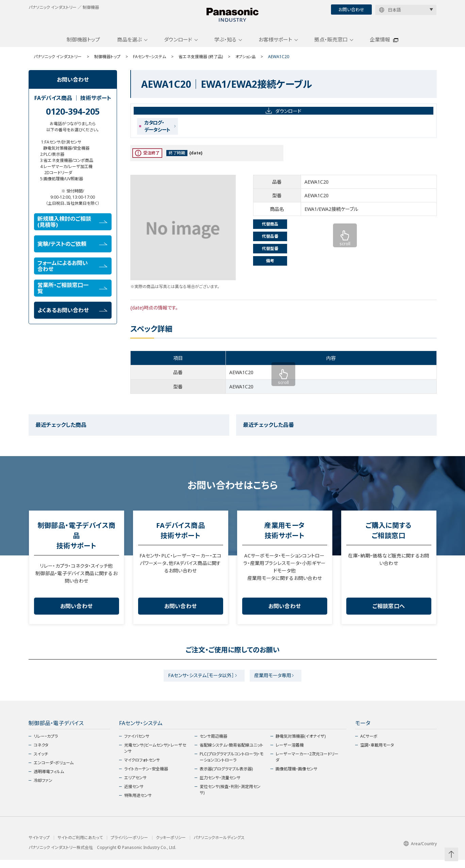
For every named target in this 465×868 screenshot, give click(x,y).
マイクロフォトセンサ (142, 768)
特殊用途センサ (138, 804)
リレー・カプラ (46, 744)
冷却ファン (43, 789)
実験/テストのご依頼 (72, 249)
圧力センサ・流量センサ (220, 786)
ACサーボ (369, 744)
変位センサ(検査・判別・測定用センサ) (230, 798)
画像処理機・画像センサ (296, 777)
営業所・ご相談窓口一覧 (72, 294)
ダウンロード (178, 45)
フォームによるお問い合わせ (72, 271)
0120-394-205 (73, 117)
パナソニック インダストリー (58, 62)
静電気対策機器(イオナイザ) (301, 744)
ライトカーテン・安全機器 (146, 777)
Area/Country (420, 852)
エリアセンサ (135, 786)
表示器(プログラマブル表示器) (226, 777)
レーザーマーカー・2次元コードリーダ (307, 765)
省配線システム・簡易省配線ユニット (231, 753)
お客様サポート (275, 45)
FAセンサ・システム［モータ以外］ (199, 682)
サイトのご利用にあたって (80, 846)
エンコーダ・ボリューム (54, 771)
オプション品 (246, 62)
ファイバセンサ (137, 744)
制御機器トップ (83, 45)
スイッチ (41, 762)
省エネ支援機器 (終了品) (201, 62)
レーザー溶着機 (290, 753)
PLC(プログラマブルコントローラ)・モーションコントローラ (231, 765)
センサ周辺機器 (213, 744)
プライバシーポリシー (129, 846)
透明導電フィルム (49, 780)
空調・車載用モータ (377, 753)
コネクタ (41, 753)
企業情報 (380, 45)
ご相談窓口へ (389, 612)
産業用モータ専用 (275, 682)
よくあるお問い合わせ (72, 316)
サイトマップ (39, 846)
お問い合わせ (351, 10)
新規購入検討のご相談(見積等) (72, 227)
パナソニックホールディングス (219, 846)
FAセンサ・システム (150, 62)
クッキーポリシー (171, 846)
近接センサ (134, 795)
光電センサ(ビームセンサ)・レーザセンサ (155, 756)
